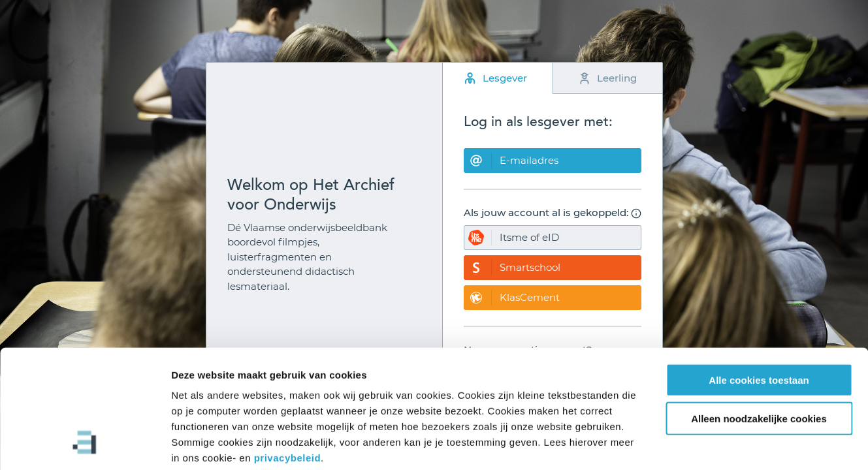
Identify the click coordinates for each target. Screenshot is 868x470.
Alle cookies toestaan (759, 314)
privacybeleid (287, 391)
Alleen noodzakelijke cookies (759, 352)
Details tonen (706, 444)
